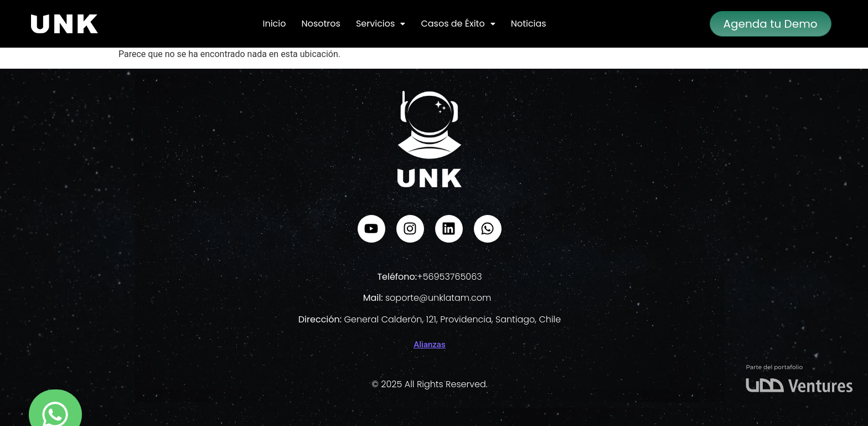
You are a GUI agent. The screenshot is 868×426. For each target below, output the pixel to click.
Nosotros (321, 24)
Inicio (274, 24)
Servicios (381, 24)
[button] (381, 24)
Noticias (529, 24)
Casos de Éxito (458, 24)
